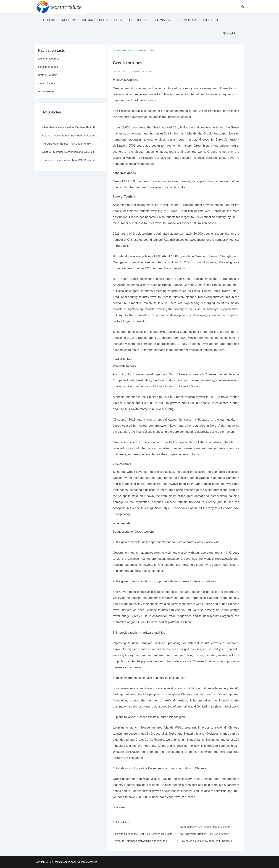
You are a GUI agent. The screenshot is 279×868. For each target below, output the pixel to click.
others (49, 20)
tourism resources (49, 59)
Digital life (212, 20)
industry (69, 20)
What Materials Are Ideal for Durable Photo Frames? (70, 127)
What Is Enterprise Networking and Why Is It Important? (70, 152)
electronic (138, 20)
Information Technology (102, 20)
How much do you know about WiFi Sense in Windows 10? (70, 160)
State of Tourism (48, 75)
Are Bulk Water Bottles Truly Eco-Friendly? (205, 834)
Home (116, 50)
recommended (47, 91)
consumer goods (48, 67)
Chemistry (162, 20)
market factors (47, 83)
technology (187, 20)
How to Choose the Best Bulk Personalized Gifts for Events (70, 135)
